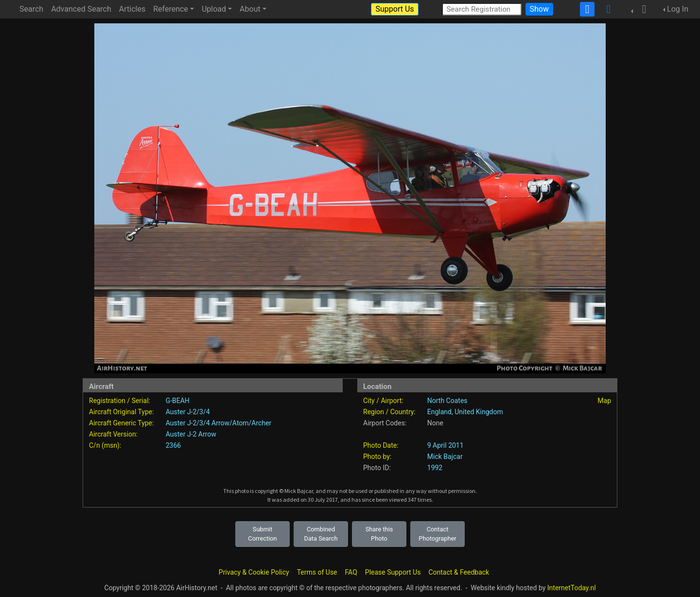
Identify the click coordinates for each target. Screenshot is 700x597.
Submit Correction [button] (262, 534)
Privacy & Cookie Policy (254, 572)
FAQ (351, 572)
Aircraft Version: (113, 434)
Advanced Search (81, 9)
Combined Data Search (321, 534)
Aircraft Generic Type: (121, 423)
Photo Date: (381, 445)
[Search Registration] (482, 9)
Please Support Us (393, 572)
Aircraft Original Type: (122, 412)
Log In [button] (678, 9)
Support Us (394, 9)
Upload (214, 9)
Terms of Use (317, 572)
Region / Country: (389, 412)
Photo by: (377, 457)
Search (31, 9)
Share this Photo (379, 534)
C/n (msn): (105, 445)
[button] (641, 9)
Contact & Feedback (459, 572)
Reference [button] (171, 9)
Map (604, 401)
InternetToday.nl (572, 588)
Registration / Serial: (120, 401)
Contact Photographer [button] (437, 534)
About (250, 9)
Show (539, 9)
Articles (132, 9)
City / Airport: (383, 401)
